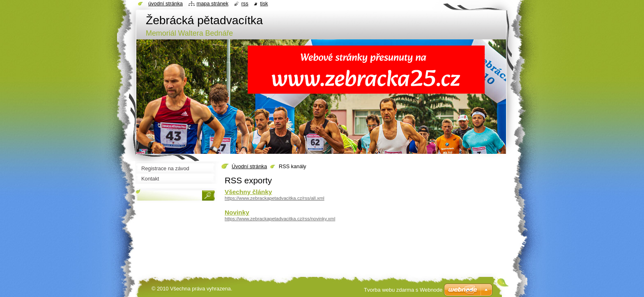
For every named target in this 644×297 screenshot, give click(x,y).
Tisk (264, 3)
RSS (245, 3)
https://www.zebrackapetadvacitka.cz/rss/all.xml (275, 198)
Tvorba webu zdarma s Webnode (403, 290)
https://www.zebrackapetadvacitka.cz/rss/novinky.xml (280, 219)
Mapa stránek (213, 3)
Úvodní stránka (249, 166)
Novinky (237, 212)
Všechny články (248, 192)
